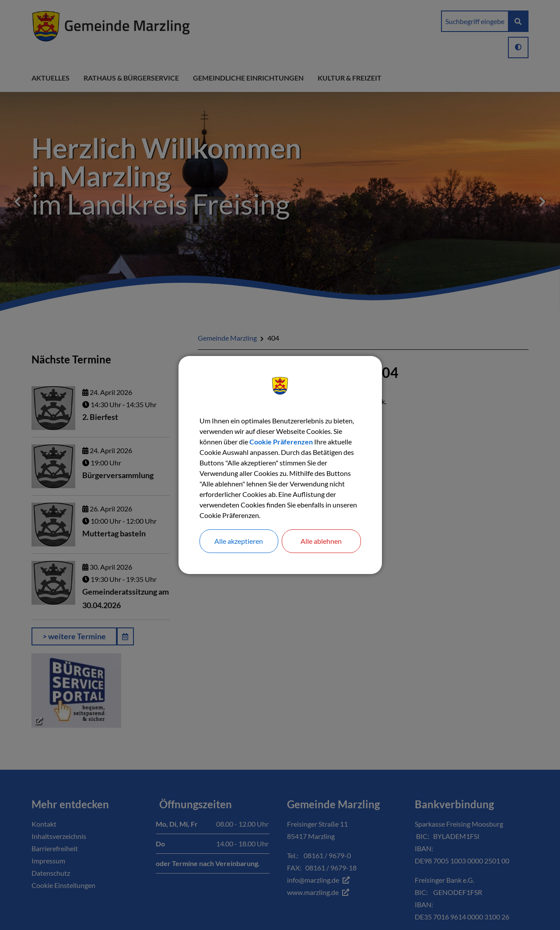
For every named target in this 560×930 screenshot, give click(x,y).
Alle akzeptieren (239, 541)
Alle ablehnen (321, 541)
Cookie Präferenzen (281, 442)
